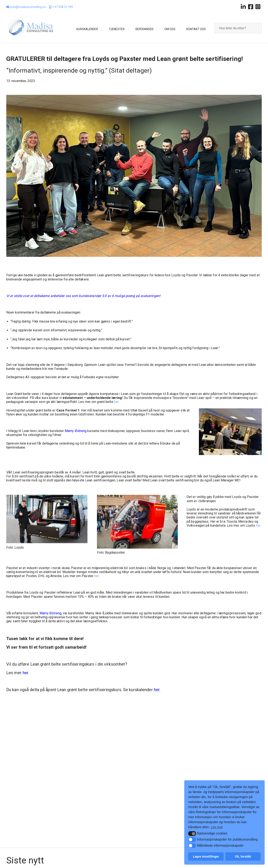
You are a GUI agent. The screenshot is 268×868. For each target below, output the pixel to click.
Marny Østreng (76, 431)
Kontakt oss (196, 29)
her (116, 402)
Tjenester (117, 29)
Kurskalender (87, 29)
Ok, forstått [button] (243, 856)
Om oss (170, 29)
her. (258, 525)
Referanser (144, 29)
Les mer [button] (217, 827)
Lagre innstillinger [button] (206, 856)
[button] (192, 833)
